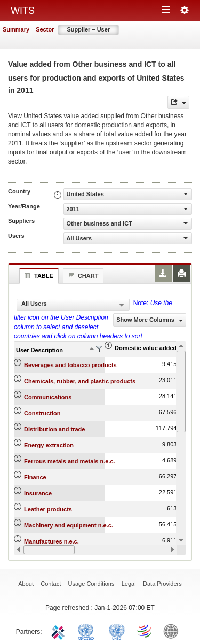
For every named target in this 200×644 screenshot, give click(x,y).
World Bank (173, 631)
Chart (82, 276)
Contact (51, 584)
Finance (35, 477)
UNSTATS (117, 631)
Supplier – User (88, 29)
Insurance (38, 493)
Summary (16, 29)
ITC (60, 631)
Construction (42, 413)
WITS (23, 11)
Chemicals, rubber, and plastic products (80, 381)
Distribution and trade (54, 429)
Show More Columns (150, 320)
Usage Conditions (91, 584)
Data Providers (162, 584)
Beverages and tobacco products (70, 365)
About (26, 584)
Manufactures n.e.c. (51, 541)
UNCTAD (88, 631)
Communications (48, 397)
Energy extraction (49, 445)
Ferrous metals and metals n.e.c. (70, 461)
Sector (45, 29)
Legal (129, 584)
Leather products (48, 509)
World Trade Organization (145, 631)
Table (38, 276)
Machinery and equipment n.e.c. (69, 525)
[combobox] (73, 305)
